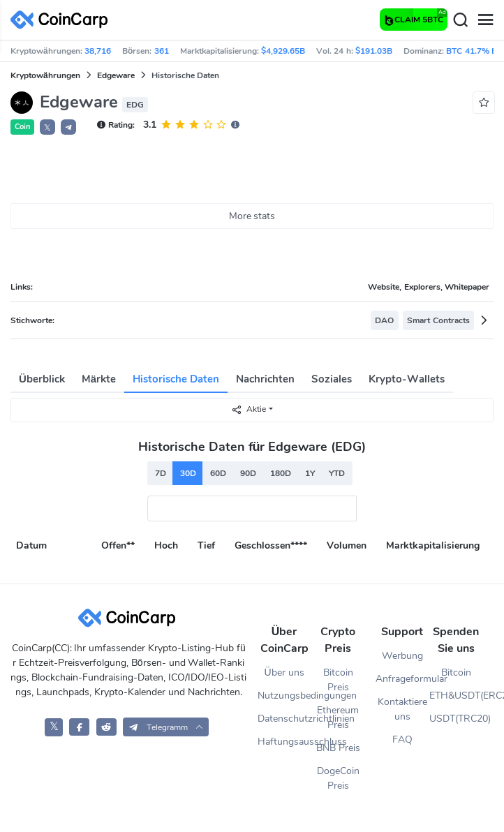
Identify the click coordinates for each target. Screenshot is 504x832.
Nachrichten (265, 379)
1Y (310, 473)
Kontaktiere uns (402, 709)
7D (161, 473)
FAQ (402, 740)
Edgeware (116, 75)
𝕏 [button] (47, 128)
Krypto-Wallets (407, 379)
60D (218, 473)
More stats (252, 216)
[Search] (460, 20)
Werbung (402, 656)
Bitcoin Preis (338, 680)
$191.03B (374, 51)
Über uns (284, 673)
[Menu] (485, 20)
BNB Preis (338, 748)
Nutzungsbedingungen (284, 696)
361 (162, 51)
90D (248, 473)
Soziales (332, 379)
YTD (337, 473)
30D (188, 473)
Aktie (249, 409)
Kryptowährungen (45, 75)
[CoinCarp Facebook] (79, 727)
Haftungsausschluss (284, 742)
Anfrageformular (402, 679)
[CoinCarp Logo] (63, 20)
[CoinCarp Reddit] (106, 727)
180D (281, 473)
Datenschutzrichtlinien (284, 719)
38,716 (98, 51)
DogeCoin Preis (338, 778)
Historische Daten (176, 379)
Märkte (99, 379)
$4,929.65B (283, 51)
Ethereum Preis (338, 718)
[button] (68, 127)
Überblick (42, 379)
